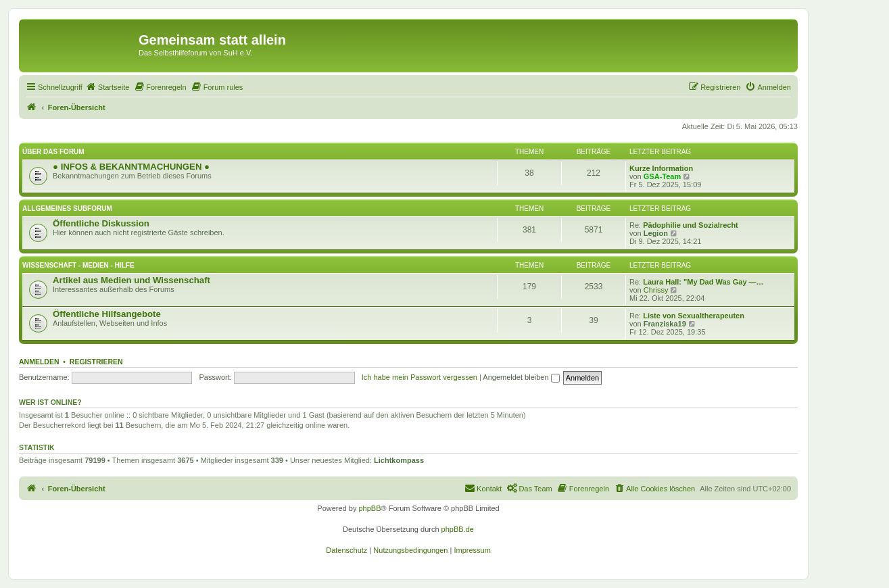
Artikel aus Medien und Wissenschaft (131, 280)
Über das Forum (53, 152)
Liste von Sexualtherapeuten (694, 316)
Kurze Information (661, 168)
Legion (656, 233)
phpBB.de (458, 529)
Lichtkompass (399, 460)
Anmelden (39, 362)
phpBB (369, 508)
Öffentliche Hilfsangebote (107, 314)
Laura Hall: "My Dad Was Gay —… (703, 282)
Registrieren (96, 362)
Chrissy (656, 290)
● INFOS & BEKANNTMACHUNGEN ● (131, 167)
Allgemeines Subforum (67, 209)
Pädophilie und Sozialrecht (691, 225)
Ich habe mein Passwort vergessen (419, 377)
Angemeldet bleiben (521, 377)
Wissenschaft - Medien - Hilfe (78, 265)
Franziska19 (665, 324)
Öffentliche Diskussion (101, 223)
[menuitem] (107, 87)
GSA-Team (662, 176)
